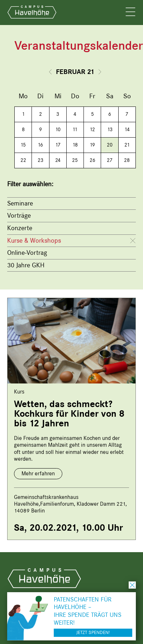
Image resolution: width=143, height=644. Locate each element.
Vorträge (19, 216)
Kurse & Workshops (34, 241)
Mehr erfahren (38, 474)
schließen (132, 585)
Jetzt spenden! (93, 632)
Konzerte (20, 228)
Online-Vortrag (27, 253)
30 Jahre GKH (26, 265)
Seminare (20, 203)
